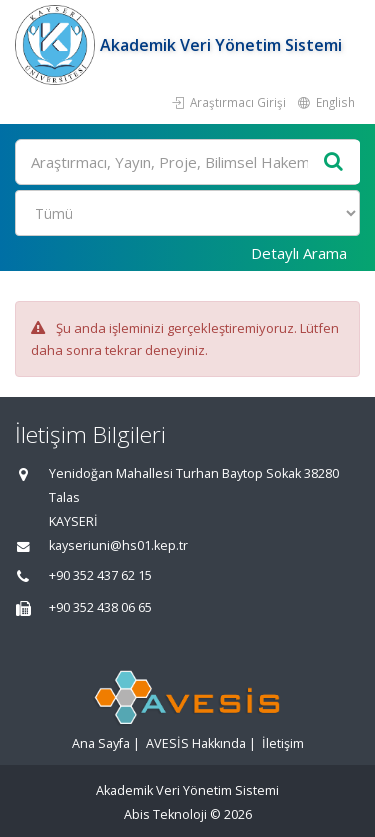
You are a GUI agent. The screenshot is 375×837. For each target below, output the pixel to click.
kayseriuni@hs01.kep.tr (118, 545)
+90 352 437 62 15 (100, 575)
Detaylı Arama (299, 253)
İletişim (283, 743)
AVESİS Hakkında (196, 743)
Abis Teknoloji (165, 814)
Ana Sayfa (101, 743)
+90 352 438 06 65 (100, 607)
